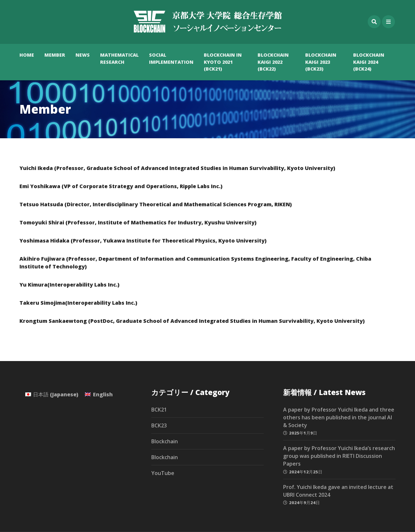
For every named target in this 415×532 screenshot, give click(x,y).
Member (55, 55)
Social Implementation (171, 58)
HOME (27, 55)
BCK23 (159, 425)
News (83, 55)
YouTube (163, 473)
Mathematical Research (119, 58)
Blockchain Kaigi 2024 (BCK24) (369, 62)
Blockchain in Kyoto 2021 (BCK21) (223, 62)
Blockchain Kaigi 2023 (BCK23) (321, 62)
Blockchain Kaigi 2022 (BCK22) (273, 62)
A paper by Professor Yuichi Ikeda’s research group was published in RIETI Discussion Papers (339, 456)
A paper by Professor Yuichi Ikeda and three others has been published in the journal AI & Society (339, 417)
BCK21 (159, 410)
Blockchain (165, 441)
